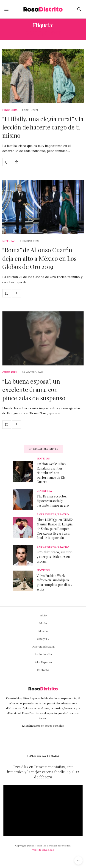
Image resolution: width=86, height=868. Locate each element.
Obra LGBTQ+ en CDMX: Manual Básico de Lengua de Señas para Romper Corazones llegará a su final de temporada (55, 529)
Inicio (43, 615)
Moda (43, 623)
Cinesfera (10, 110)
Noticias (9, 241)
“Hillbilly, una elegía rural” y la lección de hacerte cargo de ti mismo (43, 127)
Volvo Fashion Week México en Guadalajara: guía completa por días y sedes (54, 582)
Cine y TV (43, 639)
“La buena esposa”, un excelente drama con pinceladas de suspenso (34, 390)
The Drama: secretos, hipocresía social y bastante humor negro (53, 501)
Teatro (63, 515)
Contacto (43, 670)
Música (43, 631)
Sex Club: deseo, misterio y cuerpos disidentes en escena (55, 557)
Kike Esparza (43, 662)
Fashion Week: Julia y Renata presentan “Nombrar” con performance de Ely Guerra (51, 473)
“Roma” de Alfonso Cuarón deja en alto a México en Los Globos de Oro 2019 (39, 258)
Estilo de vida (43, 654)
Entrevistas (46, 515)
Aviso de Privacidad (43, 850)
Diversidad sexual (43, 647)
